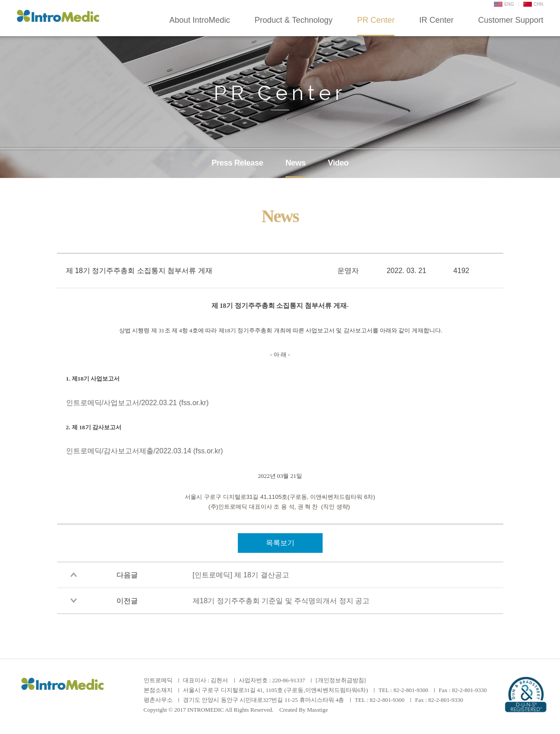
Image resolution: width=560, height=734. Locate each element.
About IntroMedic (199, 20)
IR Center (436, 20)
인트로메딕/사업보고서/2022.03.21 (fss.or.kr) (137, 403)
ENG (504, 4)
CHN (533, 4)
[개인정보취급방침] (341, 680)
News (296, 163)
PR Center (376, 20)
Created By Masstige (304, 710)
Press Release (237, 163)
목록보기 (280, 543)
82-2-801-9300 (411, 690)
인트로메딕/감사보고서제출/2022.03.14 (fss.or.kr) (145, 451)
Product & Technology (294, 20)
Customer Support (510, 20)
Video (338, 163)
